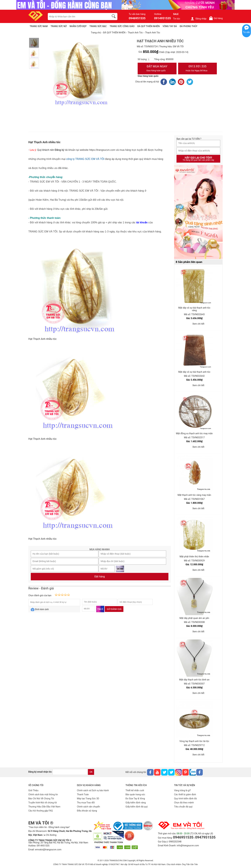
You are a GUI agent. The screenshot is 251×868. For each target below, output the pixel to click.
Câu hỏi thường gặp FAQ (41, 811)
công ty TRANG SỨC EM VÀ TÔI (85, 159)
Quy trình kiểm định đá (185, 799)
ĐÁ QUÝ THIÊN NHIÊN (149, 26)
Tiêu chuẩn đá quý (183, 807)
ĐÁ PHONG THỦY (189, 26)
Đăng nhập (198, 19)
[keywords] (77, 17)
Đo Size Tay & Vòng (135, 799)
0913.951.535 (198, 69)
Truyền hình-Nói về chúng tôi (43, 803)
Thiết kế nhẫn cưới (135, 790)
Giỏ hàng (216, 18)
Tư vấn (246, 32)
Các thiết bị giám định (185, 794)
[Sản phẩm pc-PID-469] (198, 212)
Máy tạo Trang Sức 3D (88, 799)
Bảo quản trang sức (135, 794)
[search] (114, 17)
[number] (151, 59)
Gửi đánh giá (114, 609)
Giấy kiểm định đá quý (137, 807)
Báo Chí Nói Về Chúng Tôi (41, 799)
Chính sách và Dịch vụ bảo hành (93, 790)
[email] (70, 772)
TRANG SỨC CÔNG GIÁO (122, 26)
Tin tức (177, 19)
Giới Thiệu (33, 790)
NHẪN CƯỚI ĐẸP (78, 26)
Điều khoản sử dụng (87, 811)
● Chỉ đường (50, 835)
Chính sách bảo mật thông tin (43, 794)
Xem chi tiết (198, 324)
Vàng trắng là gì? (182, 790)
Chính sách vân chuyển (88, 807)
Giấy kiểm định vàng (136, 803)
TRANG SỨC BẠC (98, 26)
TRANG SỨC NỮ (59, 26)
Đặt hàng (100, 577)
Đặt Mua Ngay (157, 69)
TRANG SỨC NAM (39, 26)
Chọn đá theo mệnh (184, 803)
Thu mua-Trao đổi (86, 803)
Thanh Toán (83, 794)
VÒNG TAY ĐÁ (170, 26)
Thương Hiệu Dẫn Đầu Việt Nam (44, 807)
